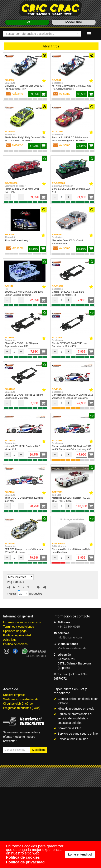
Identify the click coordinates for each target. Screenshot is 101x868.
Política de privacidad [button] (25, 862)
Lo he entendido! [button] (80, 854)
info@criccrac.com (70, 637)
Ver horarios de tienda (72, 648)
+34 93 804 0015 (69, 627)
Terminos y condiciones (18, 627)
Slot (27, 22)
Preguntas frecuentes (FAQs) (22, 708)
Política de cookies (15, 644)
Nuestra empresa (14, 695)
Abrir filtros (51, 46)
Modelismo (74, 22)
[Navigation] (89, 34)
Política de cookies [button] (23, 857)
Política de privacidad (17, 635)
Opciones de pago (15, 631)
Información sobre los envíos (22, 622)
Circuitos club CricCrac (18, 704)
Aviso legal (10, 640)
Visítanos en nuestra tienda (21, 699)
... (33, 587)
